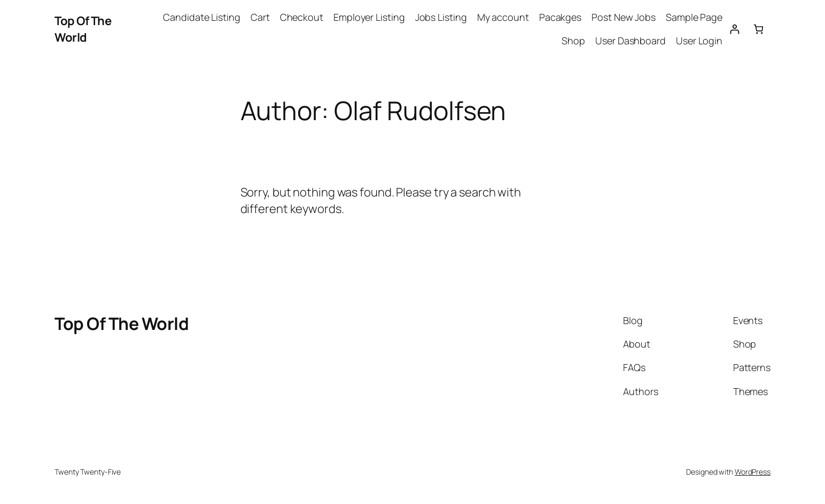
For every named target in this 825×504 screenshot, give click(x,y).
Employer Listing (369, 17)
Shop (573, 41)
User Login (699, 41)
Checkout (302, 17)
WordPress (753, 472)
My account (503, 17)
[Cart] (758, 29)
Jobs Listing (441, 17)
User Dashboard (631, 41)
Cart (260, 17)
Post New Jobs (624, 17)
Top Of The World (83, 29)
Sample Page (694, 17)
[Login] (734, 29)
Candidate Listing (201, 17)
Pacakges (560, 17)
